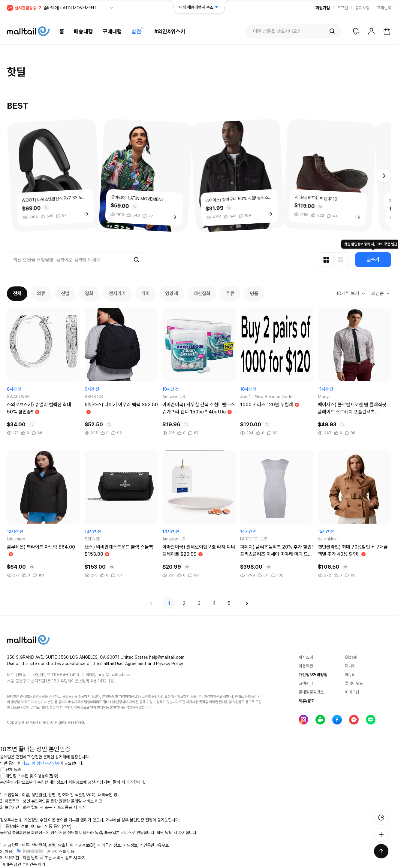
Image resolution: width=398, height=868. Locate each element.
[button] (384, 176)
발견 (136, 31)
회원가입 (323, 8)
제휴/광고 (307, 701)
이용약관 (306, 666)
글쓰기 (373, 260)
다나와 (350, 666)
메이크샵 (352, 692)
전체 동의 (11, 770)
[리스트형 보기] (341, 260)
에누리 (350, 675)
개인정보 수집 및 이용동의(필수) (29, 776)
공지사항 (362, 8)
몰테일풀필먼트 (311, 692)
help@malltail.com (115, 675)
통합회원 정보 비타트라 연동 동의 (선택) (36, 826)
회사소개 (306, 657)
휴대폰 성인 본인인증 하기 (23, 864)
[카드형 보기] (326, 260)
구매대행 (112, 31)
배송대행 (83, 31)
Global (351, 657)
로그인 (342, 8)
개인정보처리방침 (313, 675)
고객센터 (384, 8)
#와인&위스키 (170, 31)
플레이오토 (354, 683)
